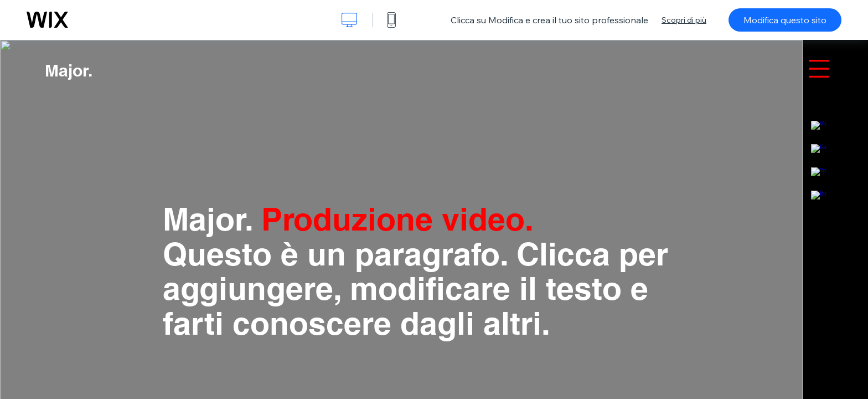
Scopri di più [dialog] (684, 20)
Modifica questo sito (785, 20)
